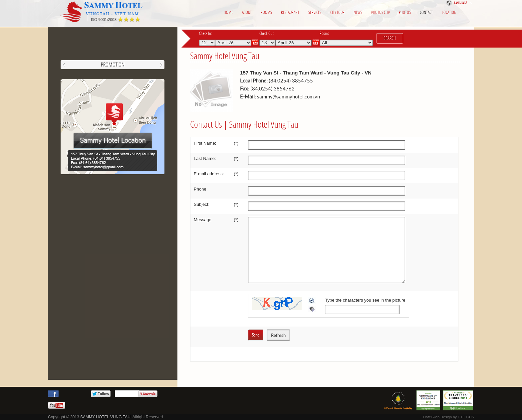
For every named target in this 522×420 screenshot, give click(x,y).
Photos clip (381, 12)
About (247, 12)
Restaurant (290, 12)
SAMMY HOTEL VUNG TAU (105, 417)
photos (405, 12)
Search (390, 38)
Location (449, 12)
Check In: (206, 33)
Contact (426, 12)
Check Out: (267, 33)
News (358, 12)
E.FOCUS (466, 417)
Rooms (266, 12)
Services (315, 12)
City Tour (337, 12)
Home (228, 12)
